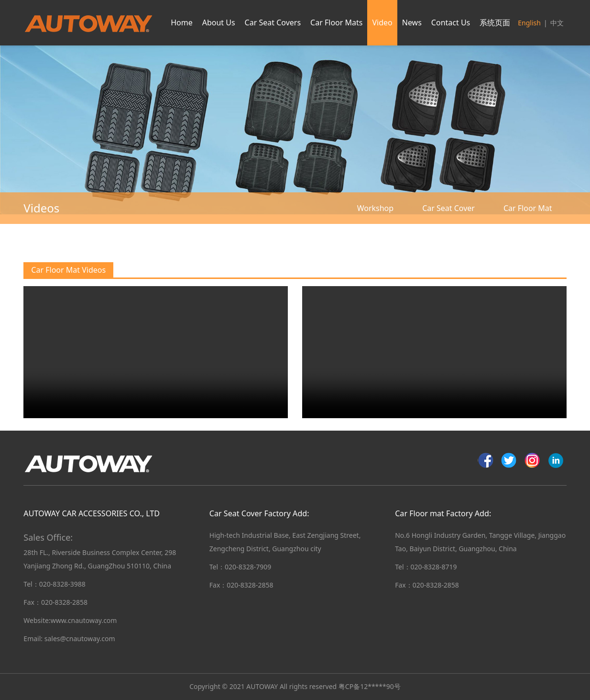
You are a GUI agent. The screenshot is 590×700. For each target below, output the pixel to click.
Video (382, 22)
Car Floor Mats (336, 22)
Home (182, 22)
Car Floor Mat (528, 208)
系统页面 (495, 22)
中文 (557, 23)
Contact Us (451, 22)
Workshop (375, 208)
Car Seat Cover (448, 208)
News (412, 22)
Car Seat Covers (273, 22)
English (529, 23)
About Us (219, 22)
